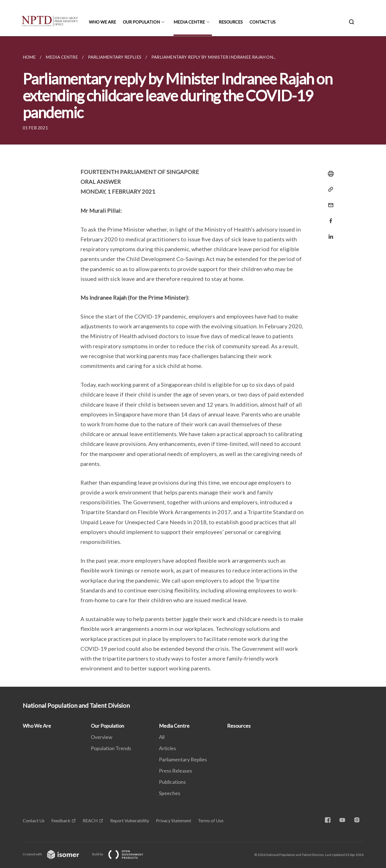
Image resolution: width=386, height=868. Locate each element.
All (162, 737)
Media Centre (189, 22)
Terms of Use (211, 820)
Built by (122, 854)
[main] (193, 361)
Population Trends (111, 748)
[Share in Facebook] (329, 217)
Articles (167, 748)
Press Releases (175, 771)
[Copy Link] (329, 189)
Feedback (61, 820)
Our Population (141, 22)
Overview (102, 737)
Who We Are (102, 22)
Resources (231, 22)
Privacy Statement (174, 820)
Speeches (170, 793)
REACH (90, 820)
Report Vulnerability (130, 820)
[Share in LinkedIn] (329, 233)
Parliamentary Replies (183, 759)
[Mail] (329, 202)
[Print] (329, 174)
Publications (172, 782)
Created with (55, 854)
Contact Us (263, 22)
